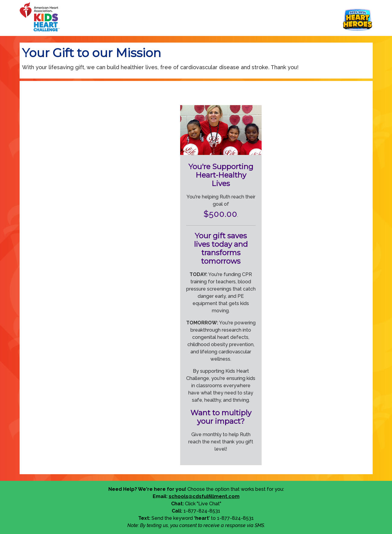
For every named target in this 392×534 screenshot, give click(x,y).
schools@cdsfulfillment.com (204, 496)
